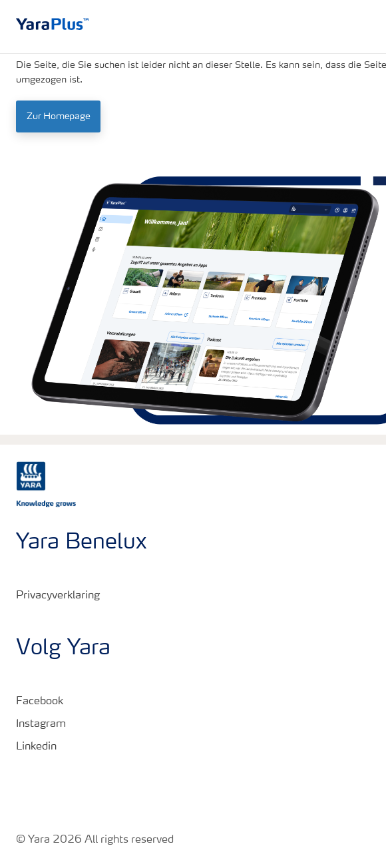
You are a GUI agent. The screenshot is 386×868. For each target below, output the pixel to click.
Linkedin (36, 747)
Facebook (40, 702)
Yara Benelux (81, 543)
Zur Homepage (58, 116)
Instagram (41, 724)
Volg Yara (63, 649)
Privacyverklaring (58, 596)
